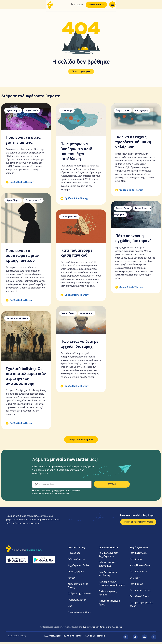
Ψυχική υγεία (32, 112)
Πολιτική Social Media (94, 638)
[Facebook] (154, 639)
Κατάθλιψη (67, 112)
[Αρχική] (34, 551)
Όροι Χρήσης (55, 638)
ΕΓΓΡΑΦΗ (112, 486)
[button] (158, 5)
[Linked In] (144, 639)
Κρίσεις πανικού (33, 202)
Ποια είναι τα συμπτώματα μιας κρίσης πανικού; (22, 257)
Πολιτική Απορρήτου (73, 638)
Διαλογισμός (141, 112)
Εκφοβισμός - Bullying (17, 320)
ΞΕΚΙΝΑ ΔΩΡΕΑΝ (142, 5)
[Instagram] (126, 639)
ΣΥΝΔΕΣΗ (124, 5)
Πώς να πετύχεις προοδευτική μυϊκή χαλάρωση (133, 144)
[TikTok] (135, 639)
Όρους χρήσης (58, 492)
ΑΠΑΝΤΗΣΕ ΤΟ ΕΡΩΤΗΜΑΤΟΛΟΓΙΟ (138, 524)
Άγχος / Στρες (13, 112)
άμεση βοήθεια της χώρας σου (108, 629)
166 (84, 629)
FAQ (46, 638)
